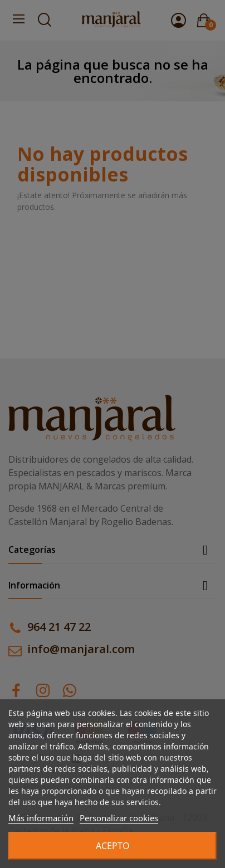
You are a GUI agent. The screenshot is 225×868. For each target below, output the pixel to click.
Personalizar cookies (119, 818)
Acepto (113, 846)
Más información (41, 818)
